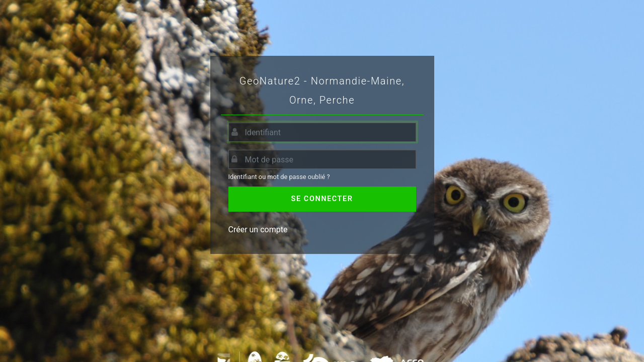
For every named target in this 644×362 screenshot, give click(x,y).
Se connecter (322, 199)
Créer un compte (258, 230)
